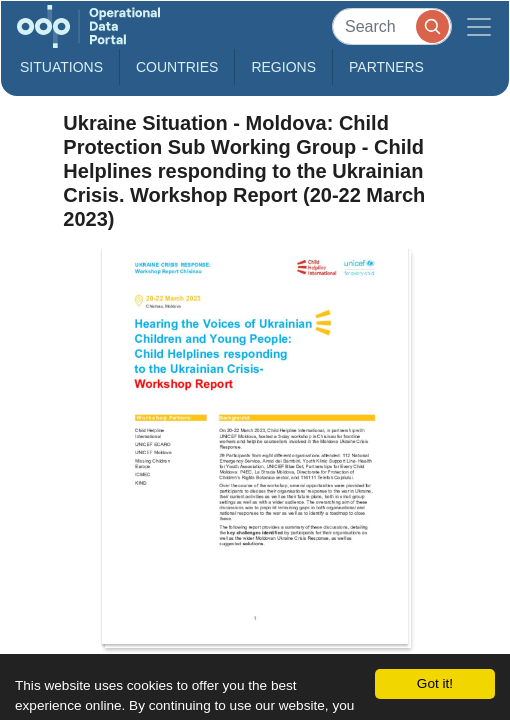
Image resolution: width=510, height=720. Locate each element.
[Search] (392, 26)
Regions (283, 67)
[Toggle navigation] (479, 26)
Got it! (435, 683)
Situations (61, 67)
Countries (177, 67)
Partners (386, 67)
